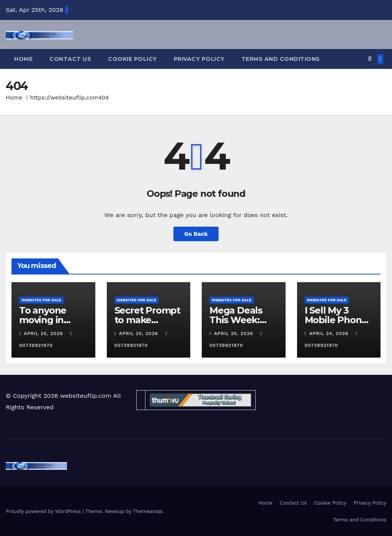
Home (23, 59)
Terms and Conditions (281, 59)
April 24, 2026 (330, 333)
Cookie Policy (132, 59)
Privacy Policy (199, 59)
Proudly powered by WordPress (44, 511)
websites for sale (41, 300)
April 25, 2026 (44, 333)
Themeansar (148, 511)
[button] (370, 59)
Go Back (196, 234)
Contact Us (70, 59)
